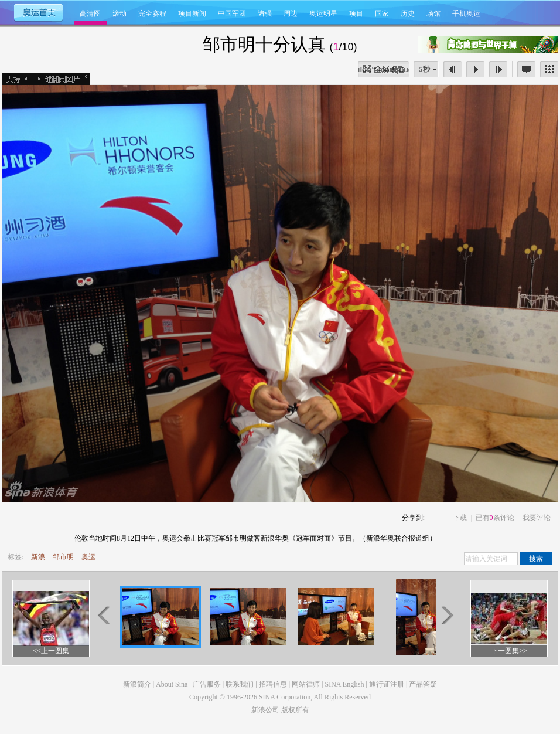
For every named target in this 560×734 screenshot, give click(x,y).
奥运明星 (323, 13)
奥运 (88, 557)
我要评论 (537, 518)
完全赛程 (152, 13)
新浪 (38, 557)
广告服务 (207, 684)
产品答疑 (423, 684)
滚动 (119, 13)
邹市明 (63, 557)
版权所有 (295, 710)
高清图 (90, 13)
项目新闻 (192, 13)
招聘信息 (273, 684)
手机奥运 (466, 13)
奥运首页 (38, 12)
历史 (408, 13)
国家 (382, 13)
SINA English (344, 684)
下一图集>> (509, 651)
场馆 (433, 13)
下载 (460, 518)
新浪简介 (137, 684)
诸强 (265, 13)
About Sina (172, 684)
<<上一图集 (51, 651)
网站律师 (306, 684)
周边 (291, 13)
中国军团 (232, 13)
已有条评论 (495, 518)
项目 (356, 13)
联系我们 (240, 684)
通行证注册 (387, 684)
